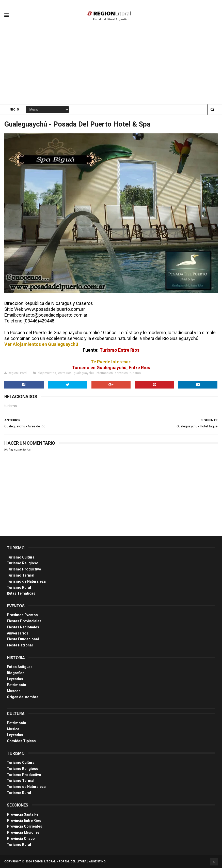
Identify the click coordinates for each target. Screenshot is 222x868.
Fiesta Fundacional (23, 639)
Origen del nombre (23, 697)
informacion (104, 373)
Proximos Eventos (22, 615)
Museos (14, 691)
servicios (121, 373)
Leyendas (15, 679)
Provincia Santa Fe (23, 814)
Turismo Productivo (24, 569)
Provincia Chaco (21, 839)
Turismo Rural (19, 587)
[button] (6, 11)
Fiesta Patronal (20, 645)
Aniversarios (18, 633)
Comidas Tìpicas (21, 741)
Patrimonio (17, 685)
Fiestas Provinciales (24, 621)
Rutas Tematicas (21, 593)
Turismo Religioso (23, 563)
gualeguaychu (84, 373)
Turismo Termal (21, 575)
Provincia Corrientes (25, 826)
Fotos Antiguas (20, 667)
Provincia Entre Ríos (24, 820)
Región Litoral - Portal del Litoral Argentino (69, 862)
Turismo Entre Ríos (120, 350)
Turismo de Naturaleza (26, 581)
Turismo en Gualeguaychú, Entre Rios (111, 368)
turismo (135, 373)
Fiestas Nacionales (23, 627)
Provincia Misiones (23, 832)
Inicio (14, 110)
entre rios (65, 373)
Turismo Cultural (21, 557)
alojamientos (47, 373)
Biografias (16, 673)
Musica (13, 729)
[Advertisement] (111, 66)
